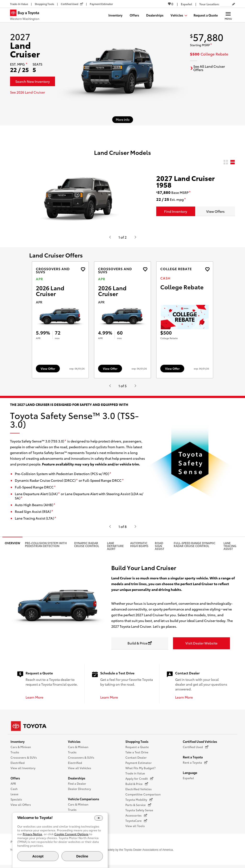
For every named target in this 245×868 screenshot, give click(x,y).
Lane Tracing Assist (230, 548)
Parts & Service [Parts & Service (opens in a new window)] (138, 807)
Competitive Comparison (143, 797)
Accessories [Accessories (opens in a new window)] (136, 818)
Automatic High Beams (139, 547)
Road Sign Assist (160, 548)
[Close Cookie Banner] (99, 818)
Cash (14, 791)
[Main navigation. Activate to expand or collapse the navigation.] (228, 15)
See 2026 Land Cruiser (28, 92)
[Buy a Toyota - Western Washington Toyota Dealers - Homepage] (27, 16)
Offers (15, 780)
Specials (16, 802)
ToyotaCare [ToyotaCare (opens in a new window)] (136, 823)
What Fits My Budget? (140, 770)
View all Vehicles (80, 770)
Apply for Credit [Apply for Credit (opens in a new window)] (139, 781)
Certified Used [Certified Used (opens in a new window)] (196, 749)
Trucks (15, 754)
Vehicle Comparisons (84, 801)
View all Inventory (23, 770)
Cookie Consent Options (71, 834)
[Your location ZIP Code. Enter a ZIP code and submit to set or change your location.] (226, 4)
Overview (12, 545)
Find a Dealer (77, 786)
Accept (38, 856)
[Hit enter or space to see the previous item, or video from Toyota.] (110, 237)
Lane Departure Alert (115, 548)
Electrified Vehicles (139, 791)
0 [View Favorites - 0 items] (171, 4)
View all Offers (21, 807)
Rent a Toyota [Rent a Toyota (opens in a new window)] (195, 765)
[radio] (226, 162)
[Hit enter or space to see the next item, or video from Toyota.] (135, 237)
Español (188, 780)
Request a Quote (137, 749)
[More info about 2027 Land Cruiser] (123, 120)
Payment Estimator (139, 765)
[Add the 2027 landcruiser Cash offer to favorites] (207, 269)
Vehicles (74, 744)
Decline (82, 856)
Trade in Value (135, 776)
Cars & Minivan (21, 749)
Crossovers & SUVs (24, 760)
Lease (14, 796)
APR (13, 786)
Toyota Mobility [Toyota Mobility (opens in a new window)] (139, 802)
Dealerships (77, 780)
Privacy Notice (32, 834)
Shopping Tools (137, 744)
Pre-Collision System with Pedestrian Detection (46, 547)
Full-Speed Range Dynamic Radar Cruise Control (195, 547)
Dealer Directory (79, 791)
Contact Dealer (136, 760)
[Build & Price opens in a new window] (140, 646)
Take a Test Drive (137, 754)
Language (190, 775)
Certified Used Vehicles (200, 744)
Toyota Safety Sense (139, 812)
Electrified (18, 765)
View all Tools (135, 828)
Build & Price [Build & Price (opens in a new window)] (137, 786)
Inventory (18, 744)
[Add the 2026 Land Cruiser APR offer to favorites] (83, 269)
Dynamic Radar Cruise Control (87, 547)
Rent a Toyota (193, 759)
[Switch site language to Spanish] (187, 4)
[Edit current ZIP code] (234, 4)
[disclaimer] (27, 64)
